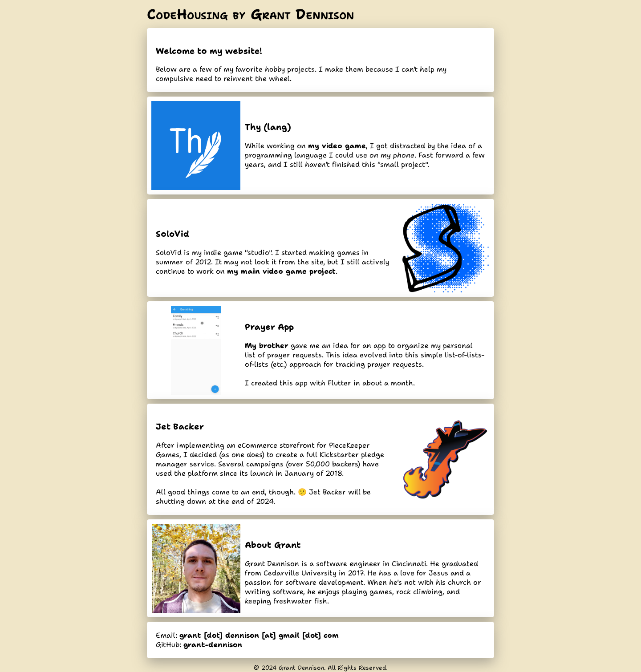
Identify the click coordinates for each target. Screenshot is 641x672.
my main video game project (281, 271)
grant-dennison (213, 645)
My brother (267, 346)
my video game (337, 146)
